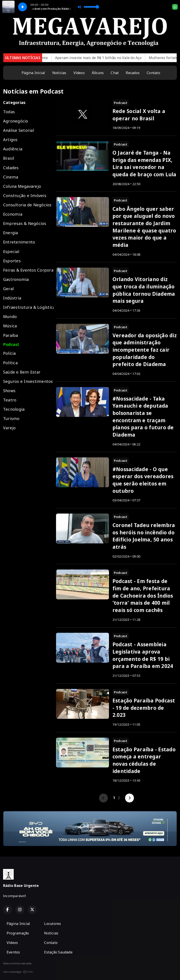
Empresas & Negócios (25, 223)
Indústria (12, 298)
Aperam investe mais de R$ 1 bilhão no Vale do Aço (107, 58)
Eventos (13, 952)
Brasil (9, 158)
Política (10, 363)
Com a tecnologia (18, 972)
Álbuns (98, 73)
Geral (8, 289)
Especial (11, 251)
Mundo (10, 316)
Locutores (52, 924)
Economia (13, 214)
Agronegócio (16, 121)
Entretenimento (19, 242)
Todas (9, 112)
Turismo (11, 418)
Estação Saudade (58, 952)
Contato (153, 73)
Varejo (9, 428)
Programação (18, 933)
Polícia (9, 353)
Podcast (11, 344)
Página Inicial (33, 73)
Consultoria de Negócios (27, 205)
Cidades (11, 168)
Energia (11, 233)
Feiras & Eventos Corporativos (28, 270)
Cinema (11, 177)
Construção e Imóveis (25, 195)
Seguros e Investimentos (28, 381)
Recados (133, 73)
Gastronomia (16, 279)
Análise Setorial (19, 130)
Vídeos (79, 73)
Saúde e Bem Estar (22, 372)
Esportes (12, 261)
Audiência (13, 149)
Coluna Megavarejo (22, 186)
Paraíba (11, 335)
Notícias (59, 73)
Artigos (10, 139)
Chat (115, 73)
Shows (9, 390)
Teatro (10, 400)
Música (10, 326)
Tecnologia (14, 409)
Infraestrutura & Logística (28, 307)
